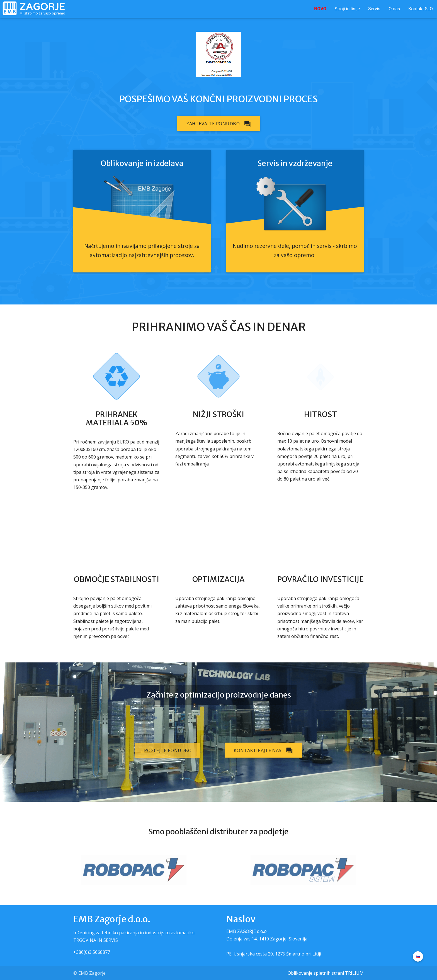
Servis (374, 9)
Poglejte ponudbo (168, 750)
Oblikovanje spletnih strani (316, 973)
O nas (394, 9)
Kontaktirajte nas (264, 750)
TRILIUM (354, 973)
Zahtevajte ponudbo (219, 123)
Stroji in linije (347, 9)
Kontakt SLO (421, 9)
